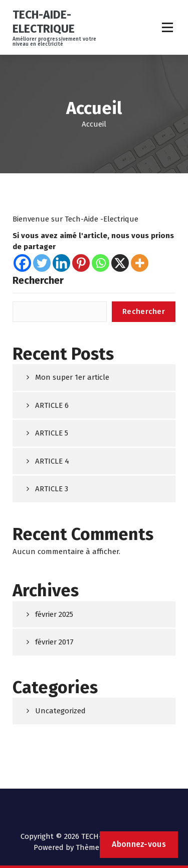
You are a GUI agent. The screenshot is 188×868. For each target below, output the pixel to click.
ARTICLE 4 (52, 461)
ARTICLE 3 (52, 489)
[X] (120, 263)
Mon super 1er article (72, 377)
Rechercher (38, 280)
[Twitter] (42, 263)
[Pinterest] (81, 263)
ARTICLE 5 (52, 433)
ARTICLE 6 (52, 405)
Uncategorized (60, 711)
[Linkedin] (61, 263)
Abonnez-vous (139, 844)
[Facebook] (22, 263)
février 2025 (54, 614)
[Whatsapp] (101, 263)
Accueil (94, 124)
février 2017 (54, 642)
